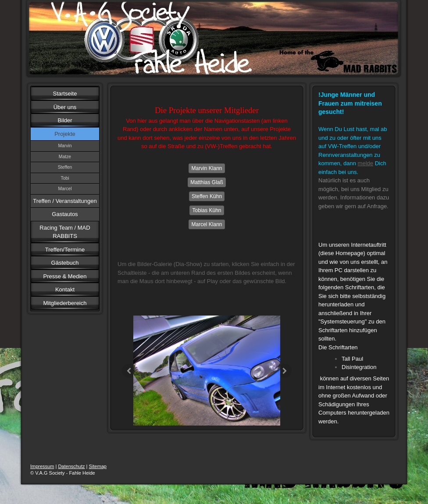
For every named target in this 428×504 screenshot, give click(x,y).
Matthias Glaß (207, 182)
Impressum (42, 466)
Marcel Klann (207, 224)
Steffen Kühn (207, 196)
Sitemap (98, 466)
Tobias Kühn (207, 210)
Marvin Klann (207, 168)
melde (366, 163)
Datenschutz (71, 466)
